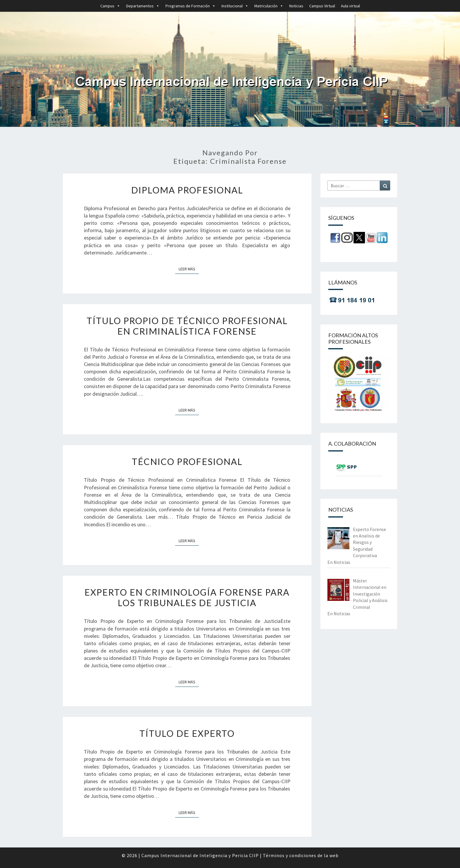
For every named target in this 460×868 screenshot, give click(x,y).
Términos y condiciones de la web (301, 855)
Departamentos (143, 6)
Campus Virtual (322, 6)
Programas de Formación (191, 6)
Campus (110, 6)
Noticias (296, 6)
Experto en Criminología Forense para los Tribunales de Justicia (187, 597)
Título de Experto (187, 733)
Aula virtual (350, 6)
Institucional (235, 6)
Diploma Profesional (187, 190)
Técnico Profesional (187, 461)
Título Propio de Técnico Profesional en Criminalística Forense (187, 326)
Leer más (189, 269)
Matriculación (269, 6)
